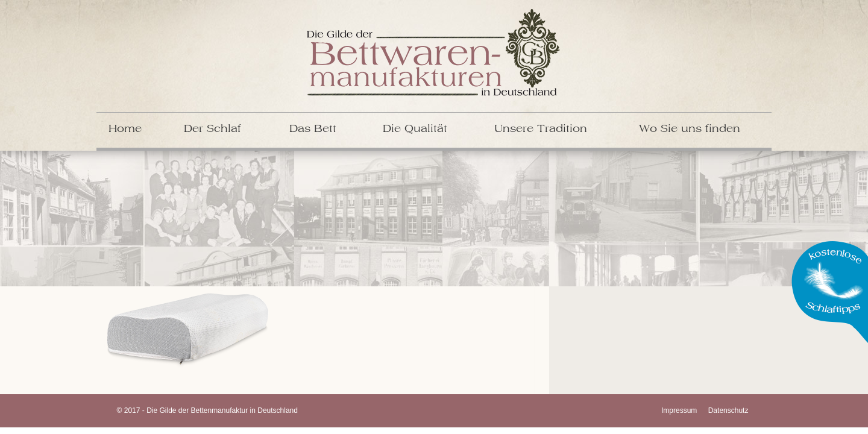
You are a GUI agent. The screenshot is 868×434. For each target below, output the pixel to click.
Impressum (679, 410)
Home (125, 129)
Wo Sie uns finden (690, 129)
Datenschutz (728, 410)
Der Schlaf (212, 129)
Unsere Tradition (541, 129)
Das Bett (313, 129)
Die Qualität (415, 129)
